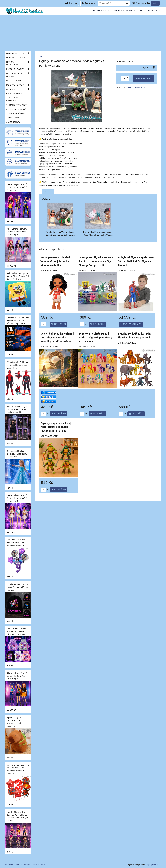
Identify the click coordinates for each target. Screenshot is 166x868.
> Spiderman (13, 118)
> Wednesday (13, 122)
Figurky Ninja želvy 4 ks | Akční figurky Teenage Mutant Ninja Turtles (56, 427)
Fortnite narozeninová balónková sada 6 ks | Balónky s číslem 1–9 (17, 542)
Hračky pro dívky (19, 58)
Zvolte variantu (131, 324)
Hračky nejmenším (19, 63)
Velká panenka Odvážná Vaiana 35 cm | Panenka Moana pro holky (55, 261)
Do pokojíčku (19, 81)
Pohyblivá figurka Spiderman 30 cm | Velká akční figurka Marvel (136, 261)
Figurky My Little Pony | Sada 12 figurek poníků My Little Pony (96, 337)
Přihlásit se (71, 3)
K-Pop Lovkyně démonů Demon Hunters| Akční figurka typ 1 (17, 676)
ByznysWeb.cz (153, 864)
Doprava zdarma (102, 11)
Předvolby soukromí (14, 864)
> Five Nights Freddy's (13, 99)
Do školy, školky (19, 85)
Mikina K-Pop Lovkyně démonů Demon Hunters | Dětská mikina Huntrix (18, 631)
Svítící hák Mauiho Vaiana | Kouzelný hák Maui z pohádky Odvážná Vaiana (57, 337)
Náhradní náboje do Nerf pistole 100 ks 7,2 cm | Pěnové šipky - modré (18, 320)
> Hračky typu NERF (17, 105)
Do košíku (144, 78)
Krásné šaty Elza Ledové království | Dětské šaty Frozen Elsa (17, 454)
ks (45, 324)
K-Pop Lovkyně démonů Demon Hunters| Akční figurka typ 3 (17, 232)
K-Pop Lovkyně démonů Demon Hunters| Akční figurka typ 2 (17, 187)
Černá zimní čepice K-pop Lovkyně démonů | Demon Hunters (18, 587)
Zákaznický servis (149, 11)
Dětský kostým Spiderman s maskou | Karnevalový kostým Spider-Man (18, 365)
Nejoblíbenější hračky (19, 75)
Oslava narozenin (16, 93)
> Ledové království (17, 113)
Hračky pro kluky (19, 53)
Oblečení (19, 89)
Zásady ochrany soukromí (35, 864)
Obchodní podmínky (125, 11)
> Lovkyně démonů (16, 109)
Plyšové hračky (19, 69)
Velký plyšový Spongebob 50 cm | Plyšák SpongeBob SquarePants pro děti (18, 276)
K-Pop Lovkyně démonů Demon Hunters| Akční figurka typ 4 (17, 498)
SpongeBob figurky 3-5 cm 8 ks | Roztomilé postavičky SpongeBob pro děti (96, 261)
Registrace (88, 3)
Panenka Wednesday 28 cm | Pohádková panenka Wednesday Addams (18, 409)
